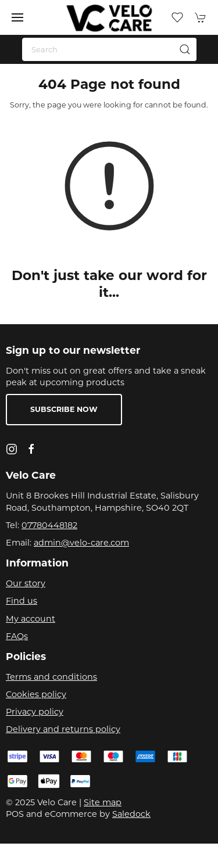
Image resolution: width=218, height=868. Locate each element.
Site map (103, 802)
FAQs (17, 636)
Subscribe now (64, 409)
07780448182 (49, 525)
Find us (22, 601)
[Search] (109, 49)
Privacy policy (35, 712)
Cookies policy (36, 694)
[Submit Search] (185, 49)
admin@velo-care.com (81, 543)
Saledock (131, 814)
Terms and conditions (51, 677)
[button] (17, 17)
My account (31, 619)
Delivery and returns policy (63, 729)
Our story (26, 583)
